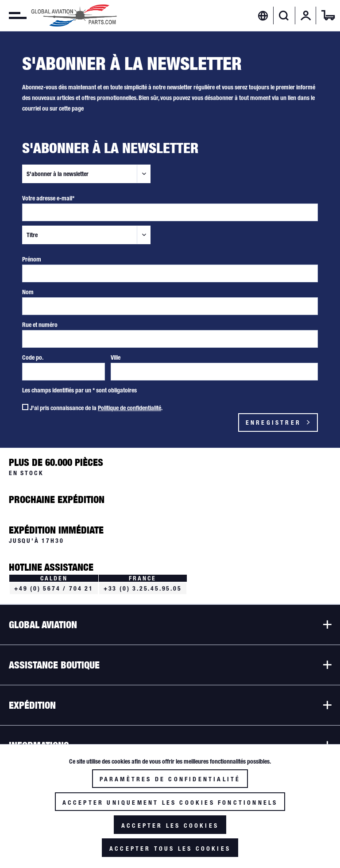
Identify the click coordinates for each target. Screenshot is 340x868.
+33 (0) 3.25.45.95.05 (143, 588)
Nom (28, 292)
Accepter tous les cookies (170, 849)
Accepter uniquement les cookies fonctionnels (170, 803)
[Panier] (328, 15)
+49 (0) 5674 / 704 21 (54, 588)
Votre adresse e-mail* (48, 198)
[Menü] (13, 15)
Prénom (32, 259)
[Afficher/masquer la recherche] (284, 15)
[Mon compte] (306, 15)
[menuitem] (13, 15)
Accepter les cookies (170, 826)
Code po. (33, 357)
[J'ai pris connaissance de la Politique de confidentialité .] (25, 407)
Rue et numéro (40, 325)
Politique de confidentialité (129, 408)
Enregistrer (279, 421)
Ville (116, 357)
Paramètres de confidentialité (170, 779)
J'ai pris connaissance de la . (96, 408)
